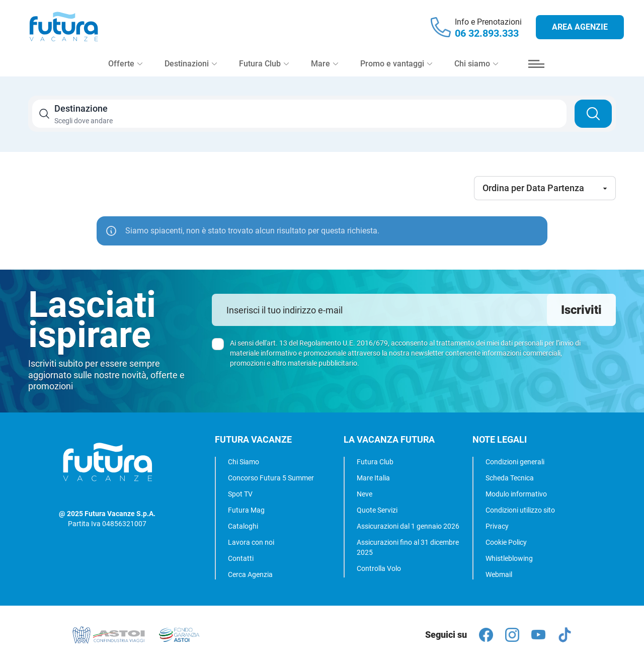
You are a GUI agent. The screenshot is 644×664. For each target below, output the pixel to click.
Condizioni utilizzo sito (520, 510)
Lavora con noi (251, 542)
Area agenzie (580, 28)
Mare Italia (373, 478)
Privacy (497, 526)
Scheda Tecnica (510, 478)
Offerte (125, 66)
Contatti (241, 558)
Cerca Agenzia (250, 574)
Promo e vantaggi (396, 66)
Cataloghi (243, 526)
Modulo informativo (516, 494)
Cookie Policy (506, 542)
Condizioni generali (515, 462)
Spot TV (240, 494)
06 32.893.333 (487, 34)
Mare (325, 66)
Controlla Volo (379, 568)
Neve (365, 494)
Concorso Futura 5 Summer (271, 478)
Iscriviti (581, 310)
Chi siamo (476, 66)
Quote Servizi (377, 510)
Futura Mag (246, 510)
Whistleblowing (509, 558)
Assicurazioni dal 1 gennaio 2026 (408, 526)
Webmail (499, 574)
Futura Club (375, 462)
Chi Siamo (244, 462)
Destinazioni (191, 66)
